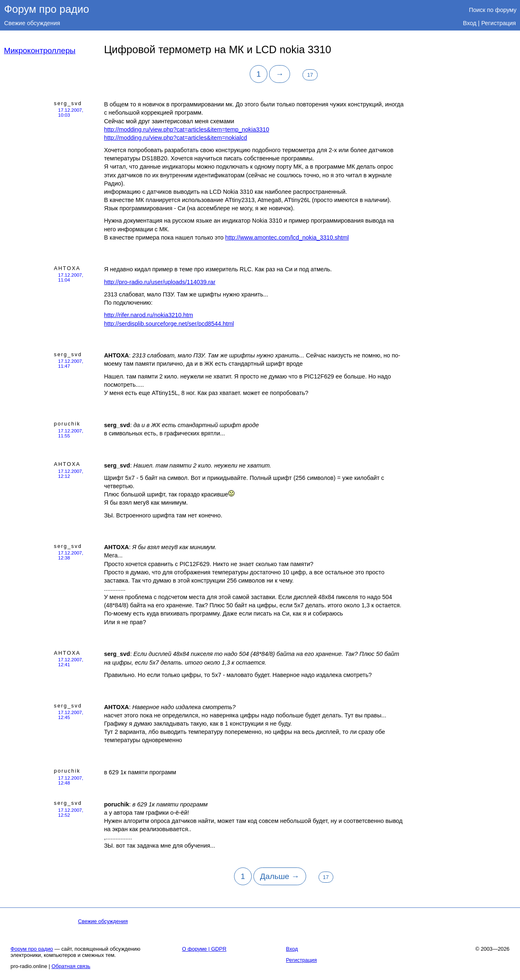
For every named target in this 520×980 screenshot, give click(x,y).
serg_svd (68, 103)
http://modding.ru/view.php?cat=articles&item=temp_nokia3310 (186, 129)
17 (310, 75)
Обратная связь (71, 966)
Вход (470, 23)
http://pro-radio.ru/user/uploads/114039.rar (159, 282)
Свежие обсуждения (32, 23)
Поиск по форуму (493, 10)
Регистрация (499, 23)
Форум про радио (47, 9)
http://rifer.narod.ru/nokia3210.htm (148, 315)
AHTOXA (67, 268)
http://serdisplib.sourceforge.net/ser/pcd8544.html (169, 324)
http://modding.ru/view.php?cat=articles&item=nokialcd (175, 138)
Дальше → (280, 876)
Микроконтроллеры (40, 51)
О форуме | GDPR (204, 949)
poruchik (67, 424)
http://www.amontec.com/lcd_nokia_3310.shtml (287, 237)
